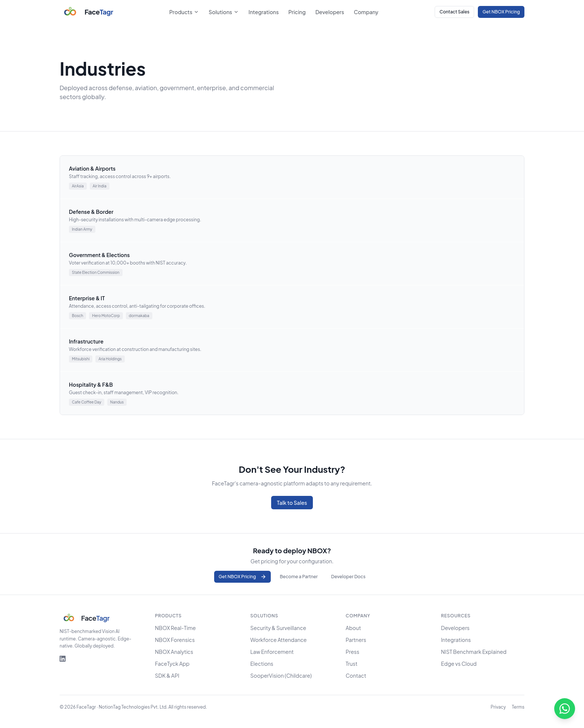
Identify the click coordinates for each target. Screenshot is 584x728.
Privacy (498, 707)
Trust (352, 664)
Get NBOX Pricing (501, 12)
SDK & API (167, 675)
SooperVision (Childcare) (281, 675)
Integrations (264, 12)
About (353, 628)
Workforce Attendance (278, 640)
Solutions (224, 12)
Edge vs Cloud (459, 664)
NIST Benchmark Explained (474, 652)
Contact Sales (454, 12)
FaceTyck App (172, 664)
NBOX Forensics (175, 640)
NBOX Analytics (174, 652)
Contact (356, 675)
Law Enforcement (272, 652)
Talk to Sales (292, 503)
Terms (518, 707)
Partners (356, 640)
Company (366, 12)
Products (184, 12)
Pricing (297, 12)
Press (353, 652)
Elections (262, 664)
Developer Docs (348, 577)
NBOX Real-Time (175, 628)
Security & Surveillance (278, 628)
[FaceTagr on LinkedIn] (63, 659)
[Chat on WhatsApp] (565, 709)
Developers (330, 12)
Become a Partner (299, 577)
